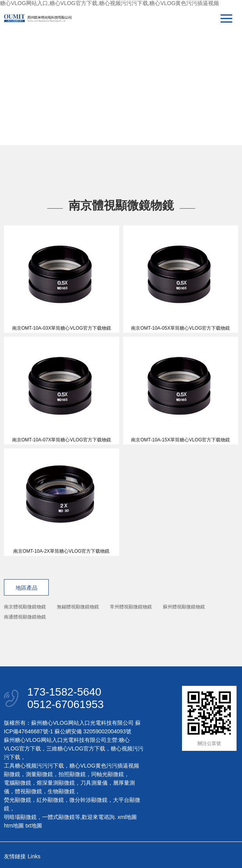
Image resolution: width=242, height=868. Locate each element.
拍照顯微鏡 (72, 774)
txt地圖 (34, 826)
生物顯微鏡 (61, 791)
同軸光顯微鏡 (108, 774)
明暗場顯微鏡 (20, 817)
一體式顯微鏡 (58, 817)
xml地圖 (127, 817)
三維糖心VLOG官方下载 (76, 749)
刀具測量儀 (94, 783)
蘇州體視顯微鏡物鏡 (184, 607)
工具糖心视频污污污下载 (34, 766)
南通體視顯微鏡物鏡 (25, 617)
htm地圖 (14, 826)
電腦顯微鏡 (18, 783)
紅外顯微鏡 (50, 800)
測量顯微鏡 (39, 774)
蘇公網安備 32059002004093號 (92, 731)
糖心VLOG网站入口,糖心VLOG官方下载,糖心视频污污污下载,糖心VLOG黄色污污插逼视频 (110, 3)
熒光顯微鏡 (18, 800)
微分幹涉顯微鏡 (88, 800)
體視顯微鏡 (28, 791)
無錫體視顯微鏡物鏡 (78, 607)
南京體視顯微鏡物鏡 (25, 607)
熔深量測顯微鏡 (56, 783)
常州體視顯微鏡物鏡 (131, 607)
